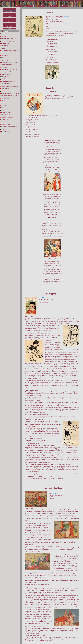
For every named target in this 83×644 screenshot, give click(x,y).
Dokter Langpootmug (6, 54)
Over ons (65, 6)
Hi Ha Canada (4, 68)
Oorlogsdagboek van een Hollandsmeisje (10, 94)
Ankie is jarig (4, 37)
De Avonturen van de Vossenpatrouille (10, 40)
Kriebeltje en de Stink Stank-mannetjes (10, 87)
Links (53, 6)
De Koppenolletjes (5, 83)
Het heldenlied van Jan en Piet (8, 66)
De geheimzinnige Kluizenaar (8, 64)
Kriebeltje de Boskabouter (7, 85)
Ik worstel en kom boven (7, 73)
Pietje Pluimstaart (5, 99)
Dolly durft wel (5, 56)
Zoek (30, 6)
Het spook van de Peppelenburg (8, 113)
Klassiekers (9, 9)
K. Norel (3, 90)
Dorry (3, 57)
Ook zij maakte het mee (7, 92)
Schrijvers (9, 26)
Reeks (9, 29)
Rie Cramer (67, 16)
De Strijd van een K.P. (6, 116)
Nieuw (41, 6)
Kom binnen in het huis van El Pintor (9, 81)
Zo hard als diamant (6, 131)
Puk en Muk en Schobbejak (7, 102)
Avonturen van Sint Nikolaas (8, 38)
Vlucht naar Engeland (6, 125)
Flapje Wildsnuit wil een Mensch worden (10, 62)
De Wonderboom (5, 130)
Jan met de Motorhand (6, 75)
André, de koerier (5, 35)
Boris (3, 47)
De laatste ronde (5, 88)
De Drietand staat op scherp (8, 59)
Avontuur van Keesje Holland (8, 42)
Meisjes (9, 16)
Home (18, 6)
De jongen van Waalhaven (7, 78)
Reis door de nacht (6, 104)
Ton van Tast (4, 119)
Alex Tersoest (4, 121)
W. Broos (3, 49)
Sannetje (3, 107)
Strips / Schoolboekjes (9, 24)
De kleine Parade (5, 80)
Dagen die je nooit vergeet (7, 52)
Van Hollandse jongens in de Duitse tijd (10, 69)
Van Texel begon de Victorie (8, 123)
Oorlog (9, 19)
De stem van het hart (6, 114)
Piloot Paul (4, 100)
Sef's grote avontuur (6, 109)
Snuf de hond (4, 111)
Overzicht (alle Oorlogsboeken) (9, 33)
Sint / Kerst (9, 21)
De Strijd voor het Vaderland (8, 118)
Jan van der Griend (6, 76)
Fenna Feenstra (5, 61)
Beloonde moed (5, 45)
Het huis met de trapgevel (7, 71)
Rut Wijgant (4, 106)
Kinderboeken (9, 12)
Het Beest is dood (5, 43)
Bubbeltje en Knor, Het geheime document (10, 50)
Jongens (9, 14)
